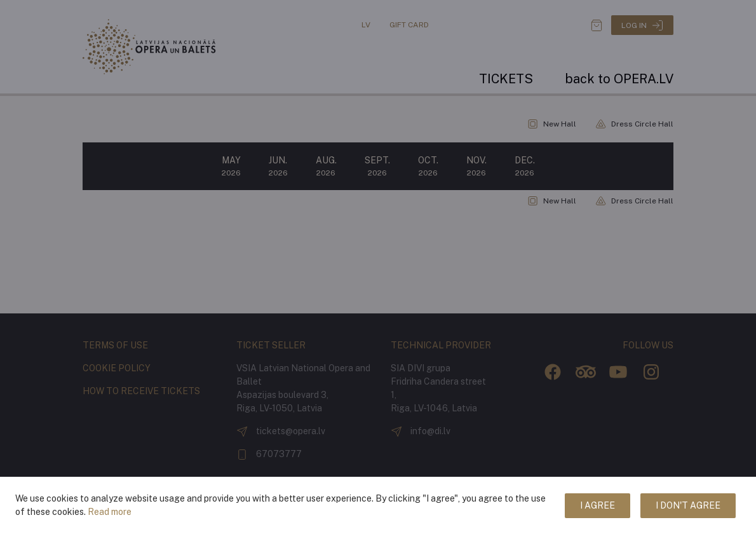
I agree (597, 505)
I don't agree (688, 505)
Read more (110, 512)
